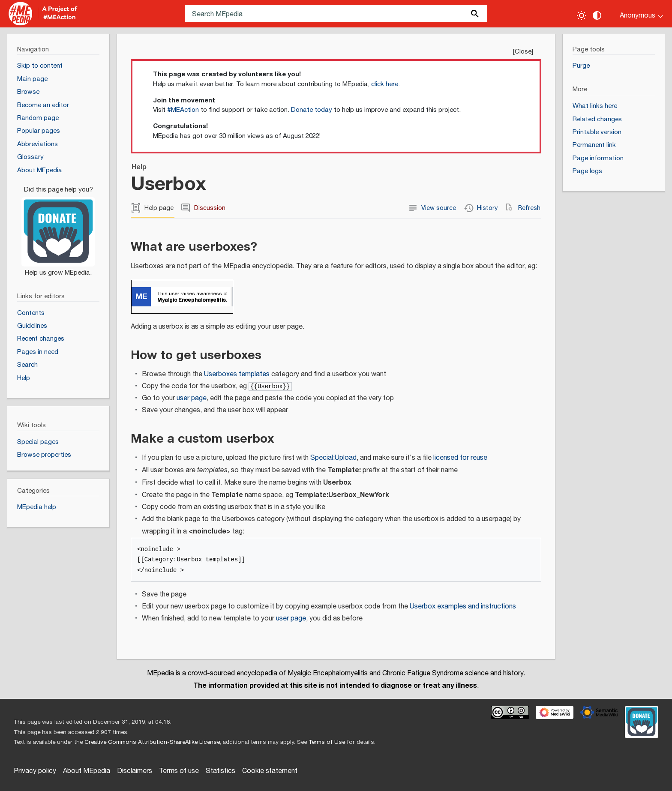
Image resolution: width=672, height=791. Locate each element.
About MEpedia (87, 771)
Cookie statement (270, 771)
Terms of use (179, 771)
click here (385, 84)
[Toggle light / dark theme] (582, 15)
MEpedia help (37, 507)
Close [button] (523, 52)
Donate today (312, 110)
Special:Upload (333, 458)
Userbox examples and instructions (463, 607)
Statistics (220, 771)
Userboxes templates (237, 374)
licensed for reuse (460, 458)
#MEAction (183, 110)
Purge (581, 66)
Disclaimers (135, 771)
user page (192, 398)
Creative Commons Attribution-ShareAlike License (152, 742)
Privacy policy (35, 771)
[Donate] (58, 228)
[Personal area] (636, 14)
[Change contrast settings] (597, 15)
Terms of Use (327, 742)
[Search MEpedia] (336, 14)
